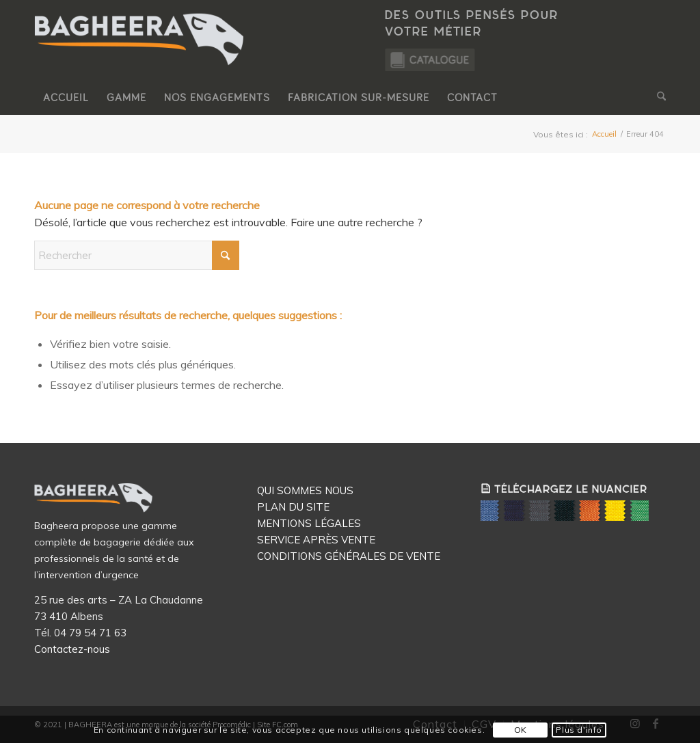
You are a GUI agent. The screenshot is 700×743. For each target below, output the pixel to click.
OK (521, 730)
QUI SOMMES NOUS (305, 490)
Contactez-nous (72, 649)
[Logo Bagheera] (140, 53)
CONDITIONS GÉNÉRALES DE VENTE (349, 556)
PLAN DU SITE (293, 507)
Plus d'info (579, 730)
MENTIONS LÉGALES (309, 523)
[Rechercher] (657, 98)
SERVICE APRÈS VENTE (316, 540)
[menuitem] (66, 98)
